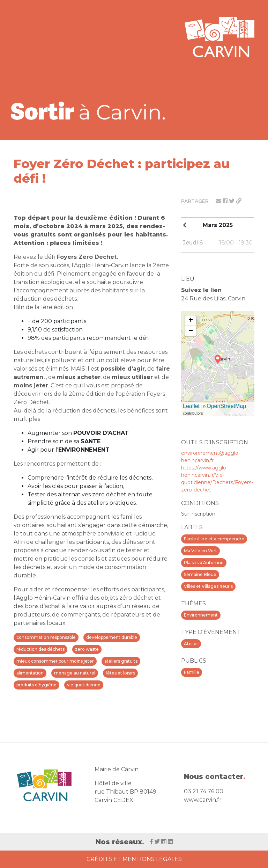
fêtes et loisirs (120, 673)
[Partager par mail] (219, 201)
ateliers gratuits (121, 661)
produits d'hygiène (36, 685)
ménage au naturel (75, 673)
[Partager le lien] (239, 201)
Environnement (201, 615)
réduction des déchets (40, 649)
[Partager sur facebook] (226, 201)
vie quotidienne (84, 685)
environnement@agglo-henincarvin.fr (211, 457)
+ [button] (191, 321)
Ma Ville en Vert (200, 551)
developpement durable (112, 637)
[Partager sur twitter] (232, 201)
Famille (192, 672)
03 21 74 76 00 (204, 791)
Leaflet (191, 406)
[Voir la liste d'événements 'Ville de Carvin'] (90, 111)
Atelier (191, 644)
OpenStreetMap (226, 406)
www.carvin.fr (203, 800)
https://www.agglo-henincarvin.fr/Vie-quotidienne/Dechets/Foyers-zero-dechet (217, 479)
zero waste (87, 649)
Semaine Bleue (200, 574)
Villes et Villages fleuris (208, 586)
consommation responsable (46, 637)
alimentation (30, 673)
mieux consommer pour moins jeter (55, 661)
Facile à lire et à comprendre (214, 539)
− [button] (191, 331)
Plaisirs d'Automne (204, 563)
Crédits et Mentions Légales (134, 859)
